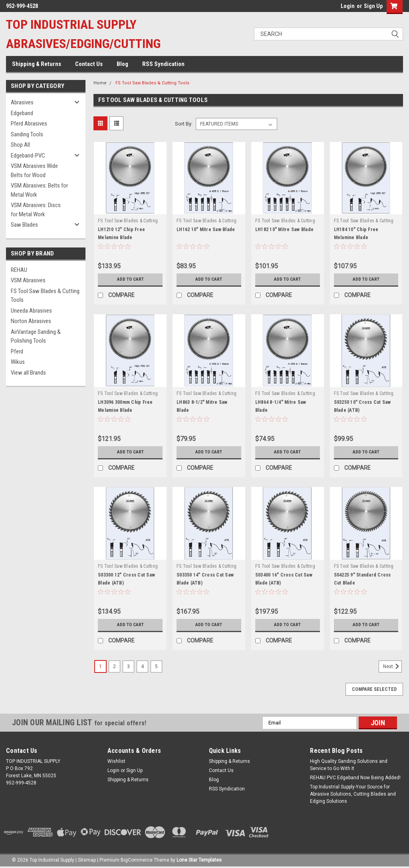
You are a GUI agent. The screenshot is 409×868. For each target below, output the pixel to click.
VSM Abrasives (28, 280)
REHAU (19, 270)
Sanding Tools (27, 134)
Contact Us (89, 64)
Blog (122, 64)
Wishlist (116, 761)
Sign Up (373, 6)
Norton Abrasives (31, 321)
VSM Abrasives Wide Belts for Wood (34, 171)
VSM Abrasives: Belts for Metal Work (39, 190)
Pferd (17, 351)
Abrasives (22, 102)
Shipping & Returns (37, 64)
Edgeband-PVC (28, 156)
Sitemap (87, 860)
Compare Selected (374, 689)
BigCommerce (137, 860)
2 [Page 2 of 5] (114, 666)
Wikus (18, 362)
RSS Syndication (163, 64)
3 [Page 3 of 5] (128, 666)
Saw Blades (24, 225)
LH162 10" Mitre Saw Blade (206, 229)
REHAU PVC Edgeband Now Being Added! (355, 778)
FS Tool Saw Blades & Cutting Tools (45, 296)
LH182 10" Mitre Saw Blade (284, 229)
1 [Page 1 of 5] (100, 666)
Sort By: (184, 124)
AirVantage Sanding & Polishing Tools (36, 336)
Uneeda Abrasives (31, 311)
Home (100, 83)
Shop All (20, 145)
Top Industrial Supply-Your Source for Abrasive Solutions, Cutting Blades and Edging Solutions (353, 794)
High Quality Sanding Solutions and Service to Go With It (349, 765)
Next (392, 666)
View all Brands (28, 373)
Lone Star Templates (199, 860)
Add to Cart (130, 279)
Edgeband (22, 113)
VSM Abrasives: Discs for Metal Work (36, 210)
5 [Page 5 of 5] (156, 666)
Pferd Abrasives (29, 124)
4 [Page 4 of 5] (142, 666)
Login (348, 6)
